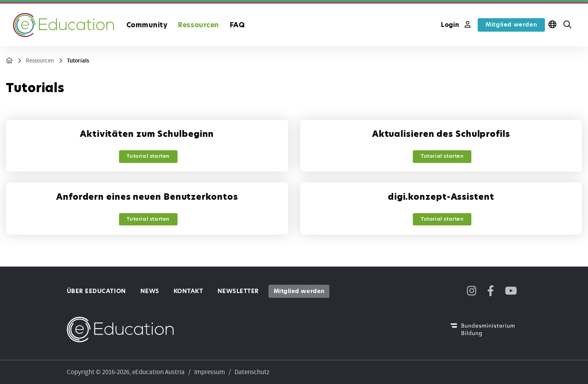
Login (456, 25)
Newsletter (238, 291)
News (150, 291)
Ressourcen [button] (198, 25)
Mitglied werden (511, 25)
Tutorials (78, 61)
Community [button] (147, 25)
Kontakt (188, 291)
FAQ (237, 25)
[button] (567, 25)
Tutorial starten (148, 156)
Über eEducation (96, 291)
